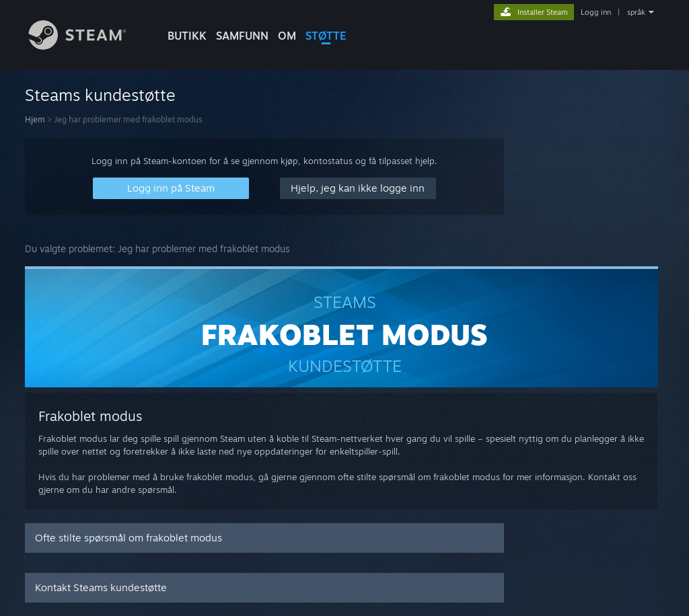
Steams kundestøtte (100, 95)
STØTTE (326, 36)
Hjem (35, 119)
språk (636, 12)
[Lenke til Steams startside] (87, 46)
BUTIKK (187, 36)
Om (287, 36)
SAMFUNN (242, 36)
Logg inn (596, 12)
